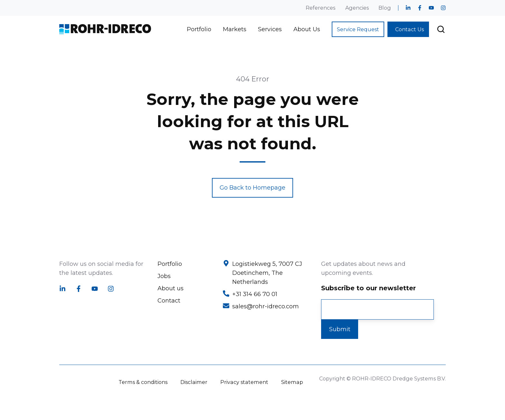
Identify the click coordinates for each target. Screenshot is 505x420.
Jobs (164, 276)
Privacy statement (244, 382)
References (320, 8)
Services (270, 29)
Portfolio (199, 29)
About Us (307, 29)
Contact (169, 301)
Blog (385, 8)
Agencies (357, 8)
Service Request (358, 29)
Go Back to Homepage (252, 188)
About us (171, 288)
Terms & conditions (143, 382)
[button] (441, 29)
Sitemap (292, 382)
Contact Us (410, 29)
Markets (235, 29)
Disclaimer (194, 382)
